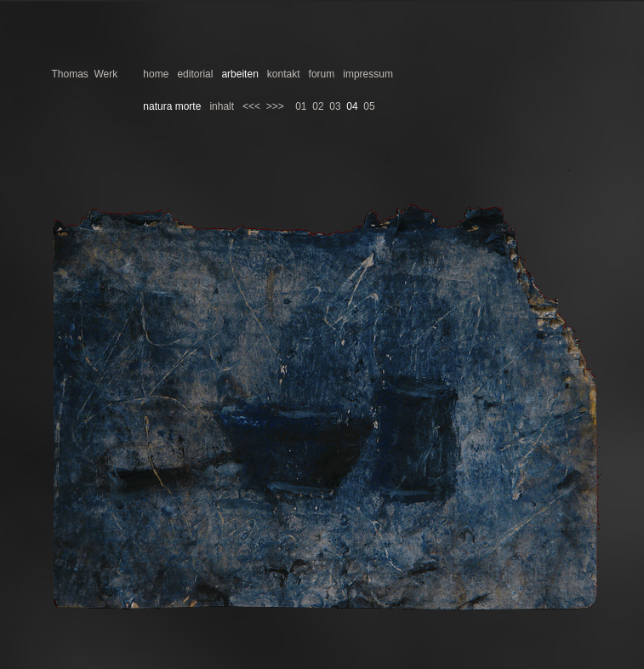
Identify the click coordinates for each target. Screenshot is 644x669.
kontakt (284, 74)
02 (318, 106)
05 (369, 106)
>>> (275, 106)
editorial (195, 74)
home (156, 74)
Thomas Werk (84, 74)
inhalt (222, 106)
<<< (251, 106)
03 (335, 106)
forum (322, 74)
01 (301, 106)
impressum (368, 74)
